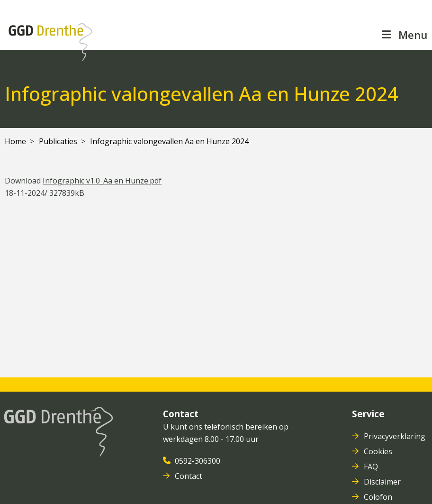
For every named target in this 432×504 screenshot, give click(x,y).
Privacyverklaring (396, 436)
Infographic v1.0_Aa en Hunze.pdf (102, 181)
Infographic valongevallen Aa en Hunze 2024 (169, 141)
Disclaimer (383, 482)
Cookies (379, 451)
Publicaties (58, 141)
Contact (189, 476)
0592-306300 (198, 461)
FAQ (372, 467)
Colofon (379, 497)
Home (15, 141)
